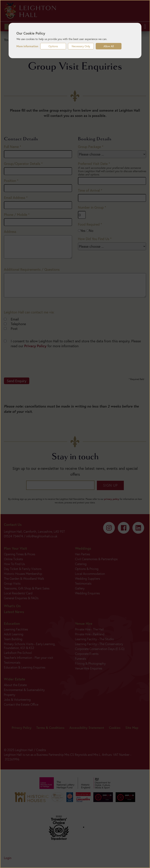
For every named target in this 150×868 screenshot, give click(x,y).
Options (53, 46)
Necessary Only (81, 46)
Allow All (109, 46)
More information (27, 46)
